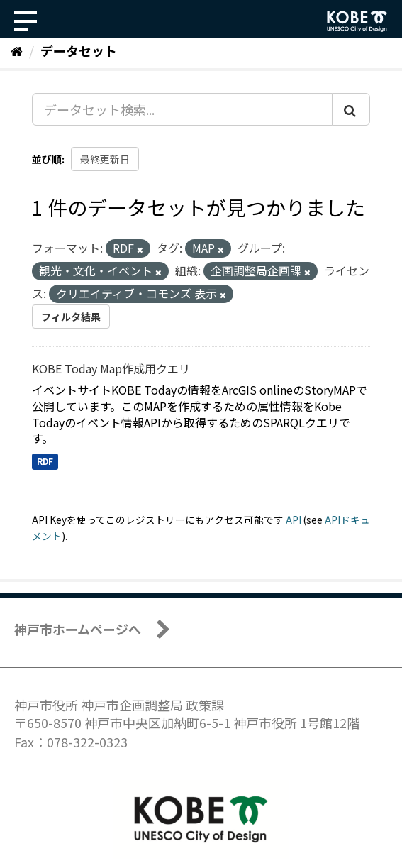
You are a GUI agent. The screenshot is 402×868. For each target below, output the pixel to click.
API (294, 520)
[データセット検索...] (182, 109)
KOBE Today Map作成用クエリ (111, 368)
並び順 (47, 159)
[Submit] (351, 109)
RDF (45, 461)
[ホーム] (17, 50)
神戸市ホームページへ (78, 629)
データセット (79, 50)
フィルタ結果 (71, 317)
